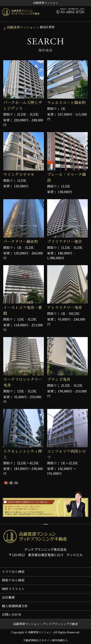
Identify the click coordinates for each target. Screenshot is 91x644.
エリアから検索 (13, 572)
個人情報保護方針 (15, 606)
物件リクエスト (13, 589)
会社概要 (8, 598)
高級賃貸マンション (21, 27)
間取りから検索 (13, 580)
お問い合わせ (12, 615)
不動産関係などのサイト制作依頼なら (45, 641)
